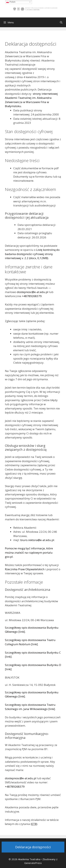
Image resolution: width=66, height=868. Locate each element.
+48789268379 (32, 296)
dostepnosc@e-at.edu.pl (33, 292)
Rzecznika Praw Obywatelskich (25, 569)
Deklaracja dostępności (33, 847)
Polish (11, 2)
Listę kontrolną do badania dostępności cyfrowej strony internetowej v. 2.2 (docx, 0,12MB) (32, 254)
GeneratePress (33, 863)
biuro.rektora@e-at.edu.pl (37, 540)
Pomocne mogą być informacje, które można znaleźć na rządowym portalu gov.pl (29, 552)
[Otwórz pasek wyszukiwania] (61, 22)
